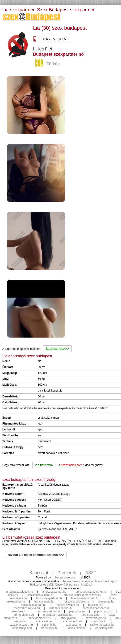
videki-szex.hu (77, 628)
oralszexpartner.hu (48, 611)
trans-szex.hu (50, 628)
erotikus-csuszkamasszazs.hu (82, 595)
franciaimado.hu (44, 602)
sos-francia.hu (91, 615)
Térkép (48, 64)
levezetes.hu (106, 602)
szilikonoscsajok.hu (102, 625)
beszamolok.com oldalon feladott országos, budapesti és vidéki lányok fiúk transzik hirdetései (74, 583)
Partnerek (67, 573)
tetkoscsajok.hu (22, 628)
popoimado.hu (103, 611)
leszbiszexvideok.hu (77, 602)
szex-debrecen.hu (40, 618)
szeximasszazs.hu (21, 625)
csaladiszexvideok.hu (41, 595)
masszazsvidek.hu (67, 605)
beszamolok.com (66, 578)
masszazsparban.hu (34, 605)
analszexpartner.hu (54, 592)
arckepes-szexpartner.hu (91, 592)
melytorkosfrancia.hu (27, 608)
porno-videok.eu (24, 615)
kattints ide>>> (57, 349)
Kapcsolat (39, 573)
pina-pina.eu (77, 611)
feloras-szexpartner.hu (85, 598)
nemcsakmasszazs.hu (96, 608)
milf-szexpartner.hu (61, 608)
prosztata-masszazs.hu (58, 615)
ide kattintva (44, 465)
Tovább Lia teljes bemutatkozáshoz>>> (36, 555)
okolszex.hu (19, 611)
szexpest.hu (73, 625)
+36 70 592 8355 (54, 39)
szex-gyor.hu (68, 618)
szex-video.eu (45, 621)
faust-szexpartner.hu (49, 598)
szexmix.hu (49, 625)
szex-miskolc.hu (96, 618)
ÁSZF (91, 573)
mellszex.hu (96, 605)
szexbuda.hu (99, 621)
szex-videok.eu (72, 621)
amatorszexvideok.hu (19, 592)
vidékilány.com (104, 628)
